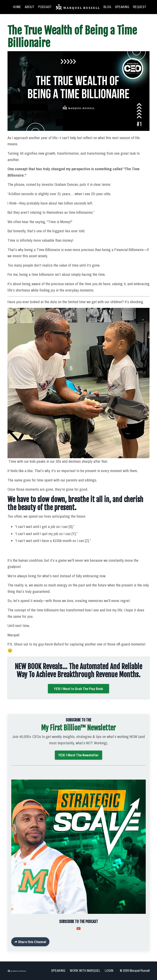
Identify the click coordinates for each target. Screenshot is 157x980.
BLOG (107, 7)
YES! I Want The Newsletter (78, 755)
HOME (17, 7)
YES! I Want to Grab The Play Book (78, 689)
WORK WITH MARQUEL (85, 971)
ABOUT (30, 7)
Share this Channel (32, 942)
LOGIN (109, 971)
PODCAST (45, 7)
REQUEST (140, 7)
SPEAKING (122, 7)
